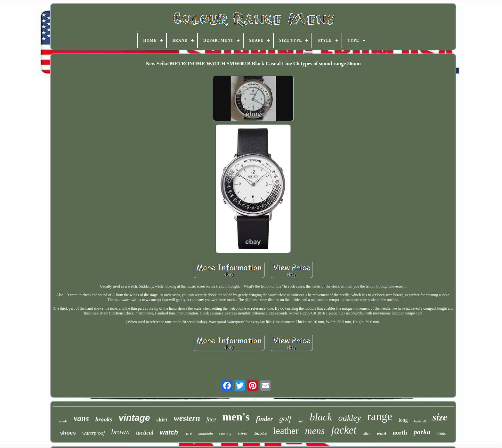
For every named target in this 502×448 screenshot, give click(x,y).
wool (381, 433)
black (321, 417)
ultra (367, 433)
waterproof (94, 433)
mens (315, 431)
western (187, 418)
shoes (68, 433)
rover (243, 433)
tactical (145, 433)
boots (261, 434)
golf (285, 419)
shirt (162, 420)
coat (301, 421)
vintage (134, 418)
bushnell (420, 421)
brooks (104, 419)
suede (63, 421)
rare (188, 433)
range (380, 416)
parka (422, 432)
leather (286, 431)
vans (81, 418)
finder (265, 419)
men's (236, 417)
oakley (350, 418)
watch (169, 432)
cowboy (225, 434)
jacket (344, 430)
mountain (205, 434)
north (400, 432)
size (440, 417)
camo (441, 433)
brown (120, 432)
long (403, 420)
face (211, 419)
